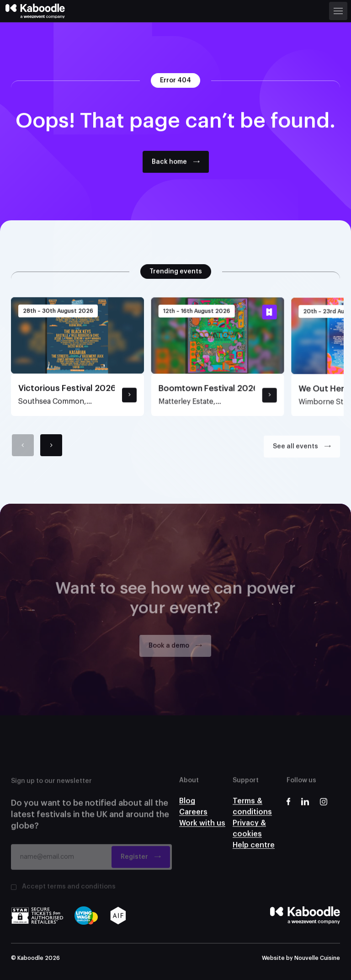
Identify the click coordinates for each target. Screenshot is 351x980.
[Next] (51, 449)
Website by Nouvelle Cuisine (301, 958)
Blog (187, 806)
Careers (193, 820)
